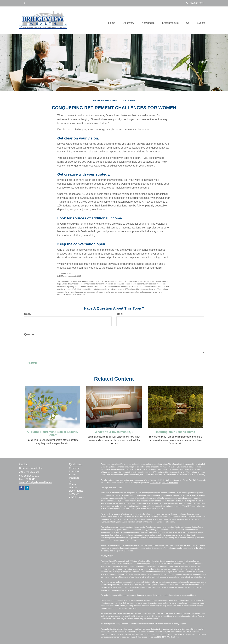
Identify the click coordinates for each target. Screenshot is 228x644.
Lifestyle (73, 488)
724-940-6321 (195, 3)
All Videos (74, 494)
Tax (71, 481)
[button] (126, 20)
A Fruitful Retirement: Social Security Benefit (52, 433)
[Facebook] (29, 3)
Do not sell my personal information (164, 483)
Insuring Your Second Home (176, 432)
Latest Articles (76, 491)
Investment (75, 471)
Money (73, 484)
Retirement (75, 468)
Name (28, 314)
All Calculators (76, 497)
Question (30, 334)
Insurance (74, 478)
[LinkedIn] (25, 3)
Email (120, 314)
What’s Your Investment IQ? (114, 432)
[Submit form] (32, 363)
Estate (72, 475)
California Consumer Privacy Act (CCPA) (182, 480)
